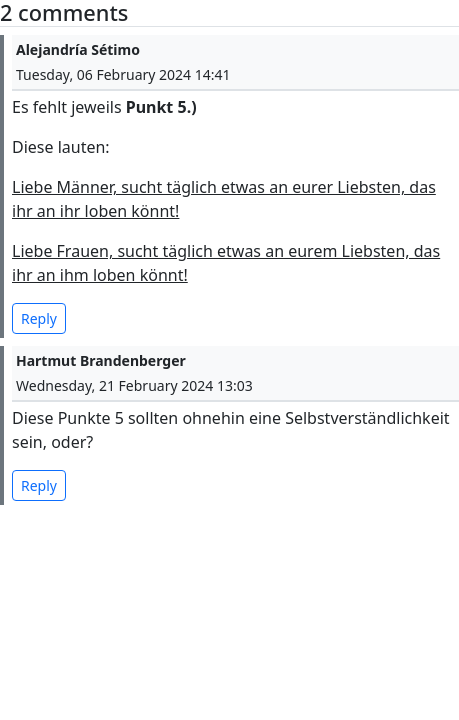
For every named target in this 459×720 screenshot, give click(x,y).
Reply (39, 318)
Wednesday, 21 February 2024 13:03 (134, 385)
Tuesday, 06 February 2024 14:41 (123, 74)
